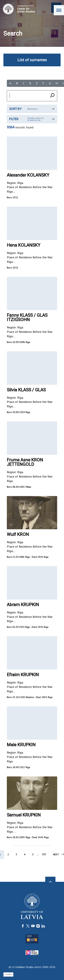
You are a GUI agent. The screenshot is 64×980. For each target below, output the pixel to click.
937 (44, 854)
